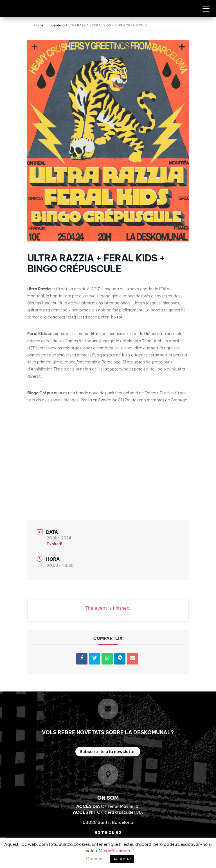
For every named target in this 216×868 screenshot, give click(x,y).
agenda (55, 25)
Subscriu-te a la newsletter (108, 751)
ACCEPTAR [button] (122, 859)
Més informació (114, 851)
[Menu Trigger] (206, 8)
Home (39, 25)
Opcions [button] (95, 859)
